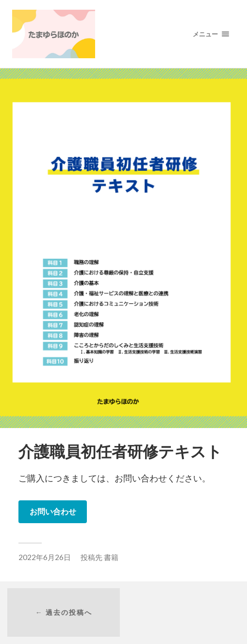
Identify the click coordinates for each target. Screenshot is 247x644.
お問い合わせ (53, 511)
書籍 (111, 557)
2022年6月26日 (45, 557)
